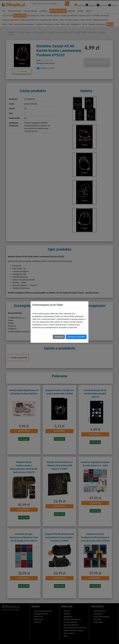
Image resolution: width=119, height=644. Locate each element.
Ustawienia (59, 337)
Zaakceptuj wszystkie (76, 337)
